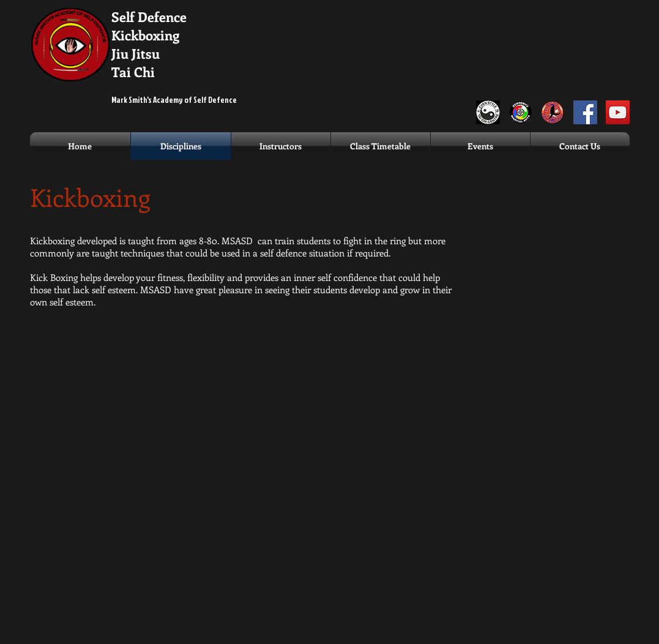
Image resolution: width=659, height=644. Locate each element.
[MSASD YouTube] (618, 112)
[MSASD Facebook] (585, 112)
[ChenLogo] (488, 112)
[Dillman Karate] (553, 112)
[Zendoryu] (520, 112)
